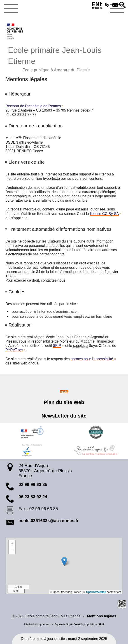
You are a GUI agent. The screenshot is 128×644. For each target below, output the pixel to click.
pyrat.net (44, 624)
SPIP (57, 346)
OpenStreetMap (96, 592)
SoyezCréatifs (74, 624)
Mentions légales (102, 616)
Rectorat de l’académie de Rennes (33, 106)
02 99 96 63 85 (33, 484)
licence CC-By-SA (104, 214)
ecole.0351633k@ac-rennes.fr (49, 521)
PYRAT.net (14, 350)
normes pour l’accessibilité (92, 359)
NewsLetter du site (64, 416)
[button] (107, 5)
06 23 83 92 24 (33, 497)
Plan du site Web (64, 402)
